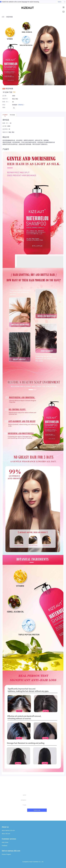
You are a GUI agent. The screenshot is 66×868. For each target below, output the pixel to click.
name (24, 795)
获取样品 (21, 105)
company (23, 800)
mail (25, 805)
